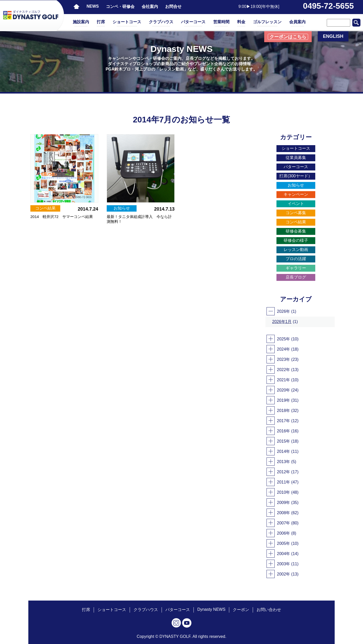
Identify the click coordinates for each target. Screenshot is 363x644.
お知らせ (296, 185)
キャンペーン (296, 194)
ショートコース (127, 22)
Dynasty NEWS (211, 609)
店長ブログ (296, 277)
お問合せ (173, 7)
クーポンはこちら (288, 37)
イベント (296, 204)
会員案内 (297, 22)
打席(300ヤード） (296, 176)
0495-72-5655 (328, 6)
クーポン (241, 610)
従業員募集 (296, 158)
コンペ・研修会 (120, 7)
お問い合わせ (269, 610)
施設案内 (81, 22)
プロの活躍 (296, 259)
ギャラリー (296, 268)
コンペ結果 (296, 222)
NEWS (93, 6)
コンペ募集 (296, 213)
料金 (241, 22)
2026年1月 (282, 322)
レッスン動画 (296, 250)
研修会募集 (296, 231)
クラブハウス (161, 22)
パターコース (193, 22)
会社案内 (150, 7)
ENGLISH (333, 36)
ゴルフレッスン (267, 22)
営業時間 (221, 22)
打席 (101, 22)
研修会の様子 (296, 240)
